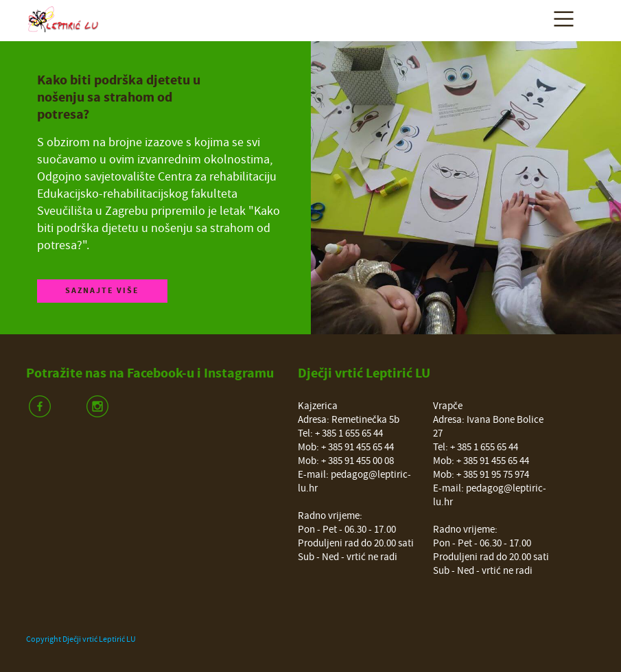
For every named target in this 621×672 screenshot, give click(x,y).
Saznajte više (102, 291)
